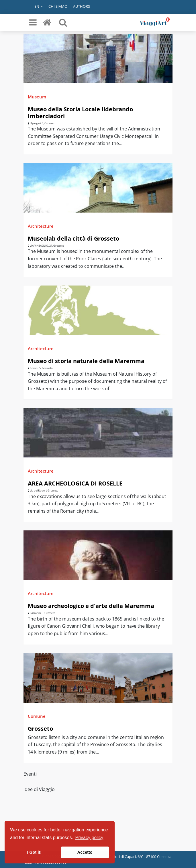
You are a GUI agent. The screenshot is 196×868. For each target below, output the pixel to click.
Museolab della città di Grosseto (73, 238)
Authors (82, 6)
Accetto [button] (85, 852)
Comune (37, 716)
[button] (35, 7)
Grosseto (40, 729)
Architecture (41, 226)
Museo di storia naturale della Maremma (86, 361)
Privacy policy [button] (89, 838)
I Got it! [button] (34, 852)
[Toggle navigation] (33, 22)
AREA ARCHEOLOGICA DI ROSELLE (75, 483)
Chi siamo (58, 6)
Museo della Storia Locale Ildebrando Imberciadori (80, 113)
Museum (37, 97)
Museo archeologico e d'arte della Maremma (91, 606)
